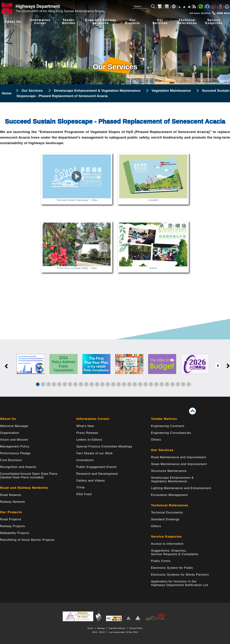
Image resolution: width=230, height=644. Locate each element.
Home (7, 93)
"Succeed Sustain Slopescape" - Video (77, 199)
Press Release (87, 433)
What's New (85, 426)
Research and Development (97, 474)
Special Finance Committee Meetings (104, 446)
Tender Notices (164, 419)
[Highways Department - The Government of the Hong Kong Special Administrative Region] (54, 8)
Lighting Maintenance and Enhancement (181, 488)
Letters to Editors (89, 440)
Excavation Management (169, 495)
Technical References (170, 505)
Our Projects (11, 512)
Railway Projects (12, 526)
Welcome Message (14, 426)
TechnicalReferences (187, 22)
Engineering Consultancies (171, 433)
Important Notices (117, 628)
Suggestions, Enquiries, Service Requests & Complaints (175, 552)
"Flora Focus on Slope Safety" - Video (77, 267)
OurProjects (133, 22)
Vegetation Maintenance (171, 91)
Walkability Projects (15, 533)
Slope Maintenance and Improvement (179, 464)
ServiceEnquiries (214, 22)
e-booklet (153, 199)
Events (153, 267)
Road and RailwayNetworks (101, 22)
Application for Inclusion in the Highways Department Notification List (180, 583)
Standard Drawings (165, 519)
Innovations (85, 460)
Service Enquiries (166, 537)
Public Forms (161, 561)
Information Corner (93, 419)
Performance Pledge (15, 453)
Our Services (32, 91)
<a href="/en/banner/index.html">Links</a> (115, 368)
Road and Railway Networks (24, 488)
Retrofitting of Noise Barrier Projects (27, 540)
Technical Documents (167, 513)
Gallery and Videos (91, 481)
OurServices (160, 22)
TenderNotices (69, 22)
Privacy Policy (136, 628)
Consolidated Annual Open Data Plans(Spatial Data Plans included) (29, 476)
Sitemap (101, 628)
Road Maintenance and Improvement (179, 457)
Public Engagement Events (97, 467)
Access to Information (167, 544)
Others (156, 440)
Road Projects (11, 519)
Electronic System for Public (172, 568)
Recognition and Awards (18, 467)
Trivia (80, 487)
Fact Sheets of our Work (95, 453)
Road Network (11, 495)
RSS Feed (84, 494)
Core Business (11, 460)
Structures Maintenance (169, 471)
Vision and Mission (14, 440)
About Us (13, 22)
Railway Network (12, 502)
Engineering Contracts (168, 426)
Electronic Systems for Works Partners (180, 575)
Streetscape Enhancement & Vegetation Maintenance (97, 91)
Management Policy (15, 446)
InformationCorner (40, 22)
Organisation (10, 433)
